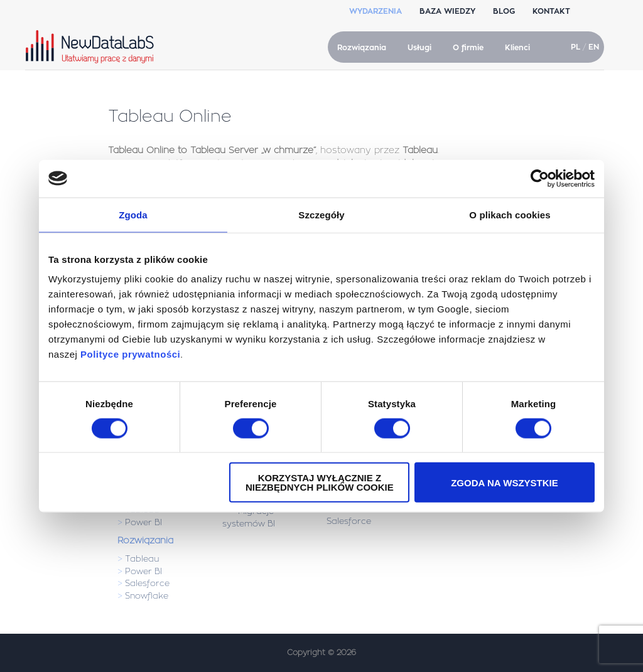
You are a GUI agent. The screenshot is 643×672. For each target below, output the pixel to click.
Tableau (142, 559)
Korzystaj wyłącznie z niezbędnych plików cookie (320, 483)
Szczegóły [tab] (321, 214)
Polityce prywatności (130, 354)
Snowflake (147, 596)
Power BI (143, 522)
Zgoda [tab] (133, 214)
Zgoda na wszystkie (505, 482)
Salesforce (147, 583)
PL (575, 47)
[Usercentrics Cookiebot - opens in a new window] (540, 178)
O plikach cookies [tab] (510, 214)
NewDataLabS (92, 46)
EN (594, 47)
